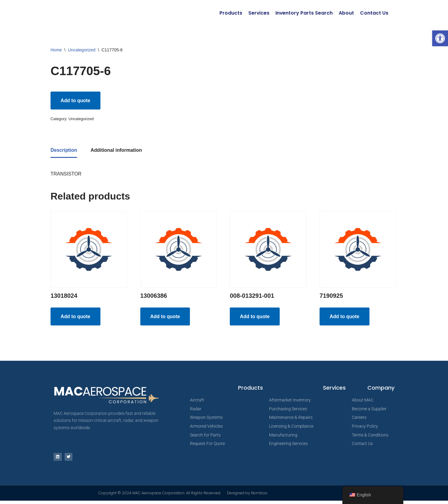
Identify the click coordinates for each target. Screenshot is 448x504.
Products (230, 13)
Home (56, 50)
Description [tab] (64, 151)
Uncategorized (82, 50)
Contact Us (374, 13)
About (346, 13)
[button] (440, 38)
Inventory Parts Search (304, 13)
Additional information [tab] (117, 151)
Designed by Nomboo (247, 496)
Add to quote (76, 101)
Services (258, 13)
